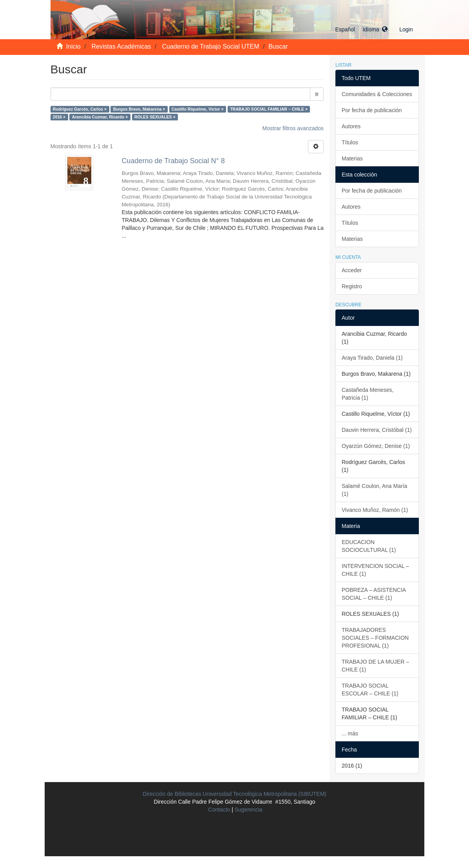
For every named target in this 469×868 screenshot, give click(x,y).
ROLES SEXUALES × (155, 117)
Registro (352, 286)
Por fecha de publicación (372, 110)
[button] (361, 29)
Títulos (350, 142)
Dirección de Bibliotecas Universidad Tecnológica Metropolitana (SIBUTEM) (234, 794)
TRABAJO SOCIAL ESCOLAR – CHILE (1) (370, 690)
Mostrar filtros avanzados (293, 128)
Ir (317, 94)
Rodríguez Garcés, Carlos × (80, 109)
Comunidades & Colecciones (377, 94)
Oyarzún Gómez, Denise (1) (376, 446)
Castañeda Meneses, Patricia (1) (368, 394)
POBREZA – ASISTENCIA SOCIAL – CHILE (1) (374, 594)
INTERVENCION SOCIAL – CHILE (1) (375, 570)
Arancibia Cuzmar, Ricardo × (100, 117)
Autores (351, 126)
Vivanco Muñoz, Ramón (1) (375, 510)
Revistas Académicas (121, 46)
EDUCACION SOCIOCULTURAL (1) (369, 546)
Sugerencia (249, 810)
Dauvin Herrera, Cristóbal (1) (377, 430)
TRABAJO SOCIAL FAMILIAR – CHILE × (269, 109)
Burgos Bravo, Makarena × (139, 109)
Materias (352, 158)
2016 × (59, 117)
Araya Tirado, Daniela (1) (372, 358)
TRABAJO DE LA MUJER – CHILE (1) (375, 666)
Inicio (73, 46)
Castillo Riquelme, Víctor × (198, 109)
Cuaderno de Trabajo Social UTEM (210, 46)
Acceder (352, 270)
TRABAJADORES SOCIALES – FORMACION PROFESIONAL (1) (375, 638)
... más (350, 733)
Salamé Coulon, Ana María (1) (374, 490)
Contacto (219, 810)
